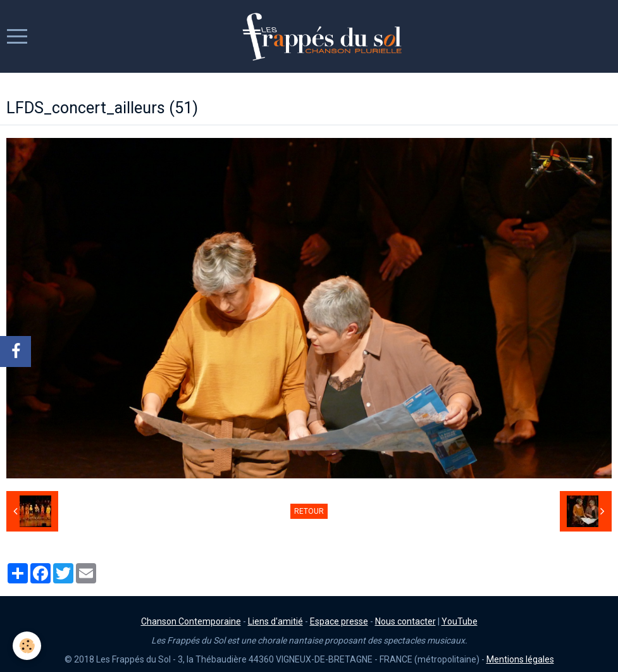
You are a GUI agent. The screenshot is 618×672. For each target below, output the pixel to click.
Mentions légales (520, 659)
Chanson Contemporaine (191, 621)
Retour (309, 511)
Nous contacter (405, 621)
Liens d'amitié (275, 621)
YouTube (460, 621)
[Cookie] (27, 646)
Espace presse (339, 621)
